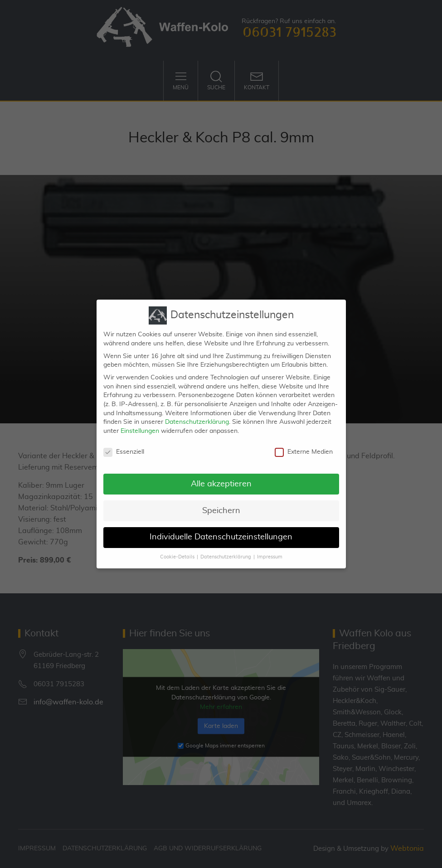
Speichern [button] (221, 504)
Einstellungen (140, 424)
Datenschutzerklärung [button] (226, 551)
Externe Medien (304, 445)
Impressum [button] (270, 551)
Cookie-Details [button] (177, 551)
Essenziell (124, 445)
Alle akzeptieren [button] (221, 477)
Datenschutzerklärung (197, 416)
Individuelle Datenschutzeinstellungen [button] (221, 531)
